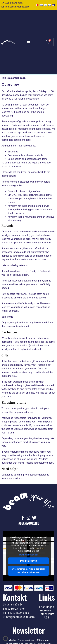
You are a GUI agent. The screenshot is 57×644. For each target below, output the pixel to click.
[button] (28, 42)
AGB (46, 618)
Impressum (46, 611)
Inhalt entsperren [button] (29, 561)
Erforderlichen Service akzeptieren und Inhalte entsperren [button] (28, 571)
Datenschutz (46, 614)
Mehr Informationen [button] (29, 555)
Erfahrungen (47, 607)
